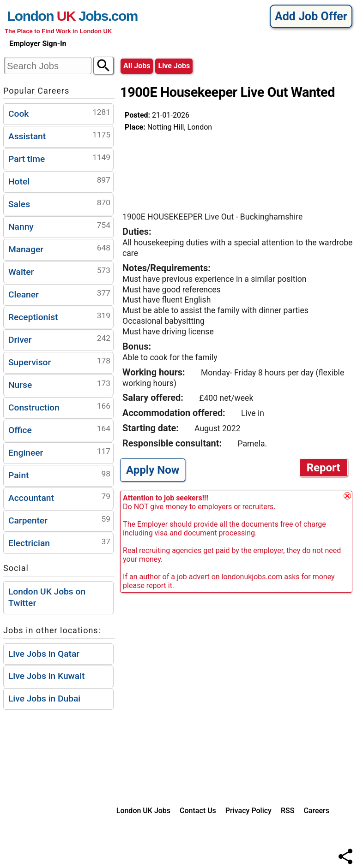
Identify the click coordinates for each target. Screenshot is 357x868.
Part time (59, 158)
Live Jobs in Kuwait (46, 676)
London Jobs (57, 16)
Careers (316, 811)
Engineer (59, 452)
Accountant (59, 497)
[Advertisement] (199, 168)
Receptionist (59, 316)
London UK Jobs (143, 811)
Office (59, 429)
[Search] (103, 65)
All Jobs (137, 66)
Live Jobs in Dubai (44, 699)
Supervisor (59, 361)
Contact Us (198, 811)
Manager (59, 248)
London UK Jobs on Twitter (47, 597)
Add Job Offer (311, 16)
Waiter (59, 271)
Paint (59, 474)
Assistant (59, 135)
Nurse (59, 384)
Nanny (59, 226)
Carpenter (59, 520)
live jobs (174, 66)
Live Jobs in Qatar (44, 654)
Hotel (59, 181)
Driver (59, 339)
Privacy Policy (248, 811)
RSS (287, 811)
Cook (59, 113)
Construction (59, 407)
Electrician (59, 542)
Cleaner (59, 294)
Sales (59, 203)
